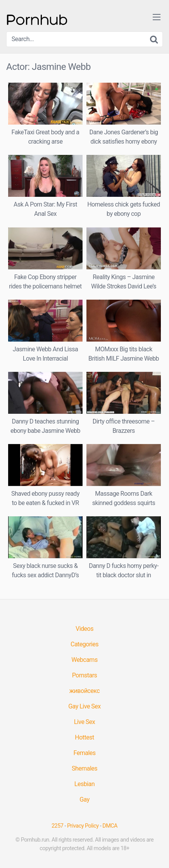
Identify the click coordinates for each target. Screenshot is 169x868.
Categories (84, 644)
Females (84, 753)
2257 (57, 826)
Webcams (84, 660)
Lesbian (84, 784)
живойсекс (84, 691)
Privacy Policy (83, 826)
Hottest (84, 737)
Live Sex (85, 722)
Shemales (84, 768)
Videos (84, 629)
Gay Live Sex (84, 706)
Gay (84, 799)
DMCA (110, 826)
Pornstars (85, 675)
